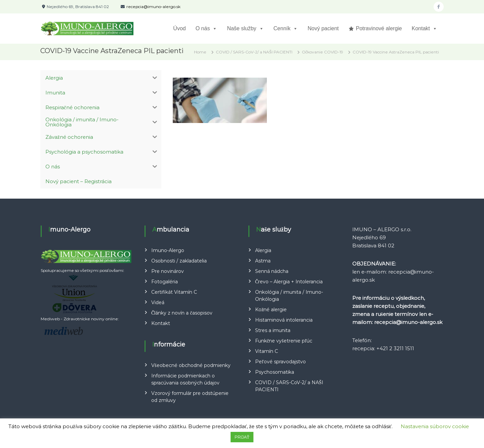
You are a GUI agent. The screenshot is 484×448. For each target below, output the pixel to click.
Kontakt (425, 29)
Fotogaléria (165, 282)
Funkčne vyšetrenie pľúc (284, 341)
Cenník (286, 29)
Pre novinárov (168, 271)
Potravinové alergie (379, 28)
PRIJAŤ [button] (242, 437)
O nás (207, 29)
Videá (158, 302)
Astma (263, 261)
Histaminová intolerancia (284, 320)
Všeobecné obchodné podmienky (191, 365)
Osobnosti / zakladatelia (179, 261)
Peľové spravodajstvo (280, 362)
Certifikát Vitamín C (174, 292)
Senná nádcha (272, 271)
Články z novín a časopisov (182, 313)
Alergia (263, 250)
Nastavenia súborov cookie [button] (435, 426)
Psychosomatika (275, 372)
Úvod (179, 28)
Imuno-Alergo (168, 250)
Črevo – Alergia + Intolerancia (289, 282)
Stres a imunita (273, 330)
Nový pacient (323, 28)
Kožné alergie (271, 310)
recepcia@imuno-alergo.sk (153, 7)
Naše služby (245, 29)
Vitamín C (267, 351)
